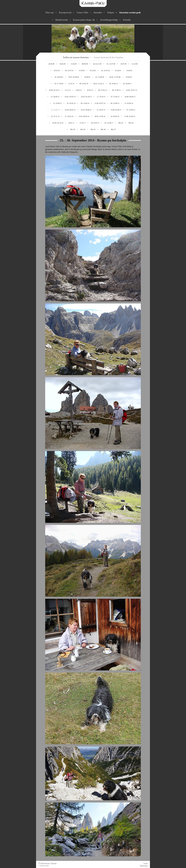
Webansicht (144, 866)
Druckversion (44, 863)
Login (146, 863)
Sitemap (54, 863)
